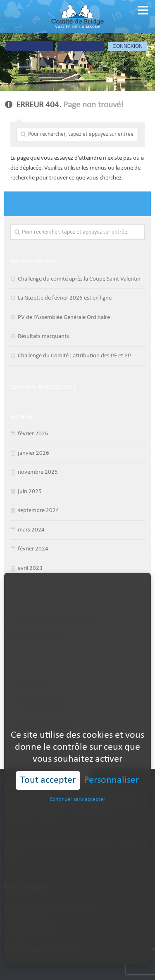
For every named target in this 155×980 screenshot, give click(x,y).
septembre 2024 (38, 511)
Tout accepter (48, 761)
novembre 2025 (38, 472)
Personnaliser (111, 761)
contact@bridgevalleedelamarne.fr (42, 950)
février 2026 (33, 434)
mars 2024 (31, 530)
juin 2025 (30, 492)
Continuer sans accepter (77, 780)
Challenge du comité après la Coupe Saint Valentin (79, 279)
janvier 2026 (33, 453)
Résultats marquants (43, 337)
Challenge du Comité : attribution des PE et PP (74, 356)
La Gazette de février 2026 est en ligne (65, 298)
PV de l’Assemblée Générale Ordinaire (64, 318)
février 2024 (33, 549)
